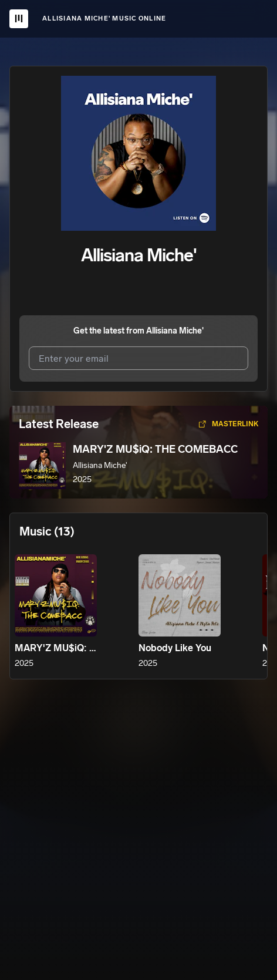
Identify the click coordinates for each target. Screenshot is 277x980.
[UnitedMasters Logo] (19, 19)
